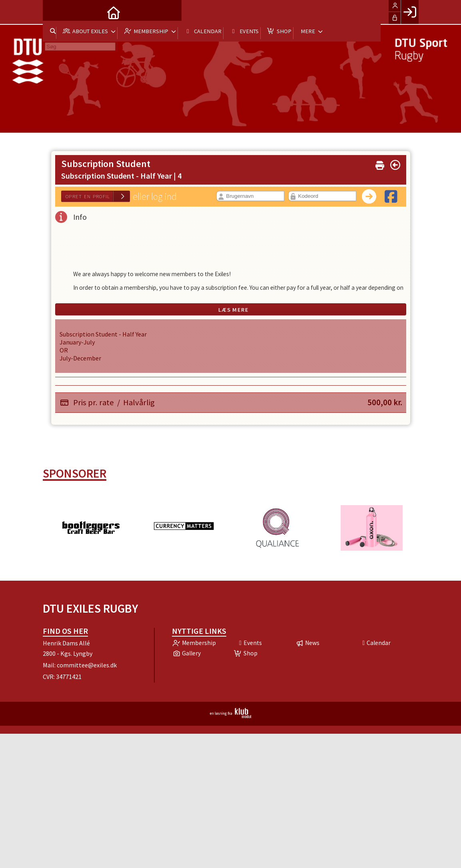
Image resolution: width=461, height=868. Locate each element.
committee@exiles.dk (87, 665)
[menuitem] (55, 12)
